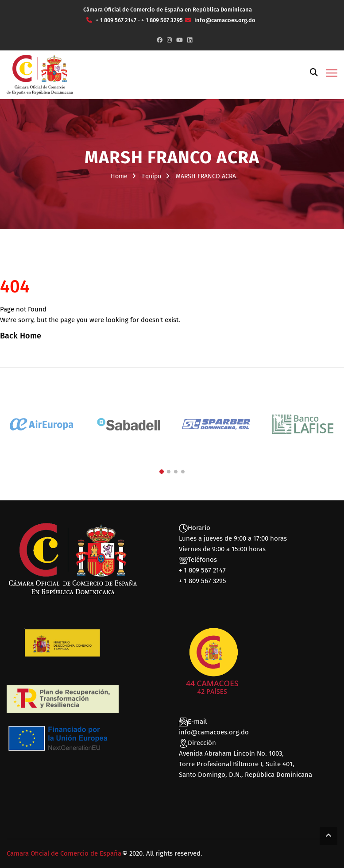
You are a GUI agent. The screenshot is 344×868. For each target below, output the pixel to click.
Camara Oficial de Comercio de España (64, 853)
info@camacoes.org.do (214, 732)
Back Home (21, 336)
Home (119, 176)
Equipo (152, 176)
